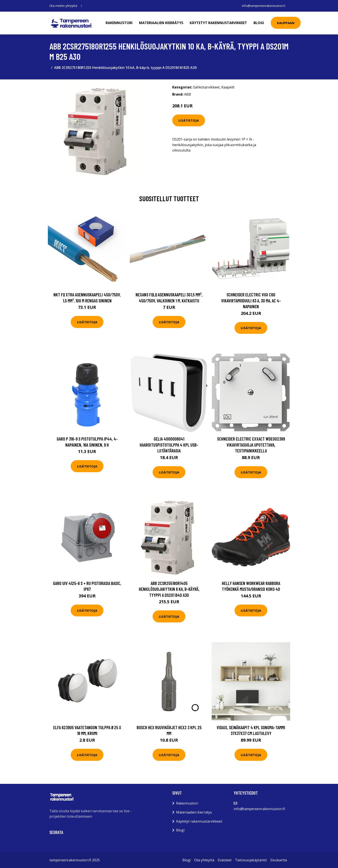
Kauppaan (286, 23)
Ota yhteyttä (204, 860)
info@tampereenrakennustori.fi (264, 6)
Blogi (259, 23)
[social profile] (82, 6)
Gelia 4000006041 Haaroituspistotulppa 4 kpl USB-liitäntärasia (169, 445)
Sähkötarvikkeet (206, 87)
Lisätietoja (189, 120)
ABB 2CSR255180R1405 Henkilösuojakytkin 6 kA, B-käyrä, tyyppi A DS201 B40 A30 (169, 589)
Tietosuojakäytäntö (251, 860)
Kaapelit (228, 87)
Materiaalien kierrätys (161, 23)
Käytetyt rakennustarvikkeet (218, 23)
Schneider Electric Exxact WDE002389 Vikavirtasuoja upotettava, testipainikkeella (251, 445)
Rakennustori (119, 23)
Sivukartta (279, 860)
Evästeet (225, 860)
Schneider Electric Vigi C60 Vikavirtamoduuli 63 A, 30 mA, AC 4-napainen (251, 300)
